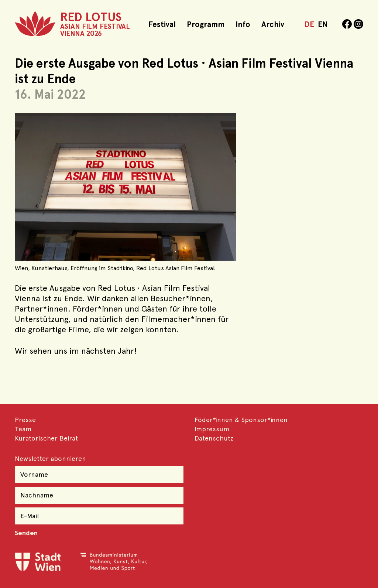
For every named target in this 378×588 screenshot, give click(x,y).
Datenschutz (214, 438)
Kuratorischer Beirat (46, 438)
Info (243, 24)
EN (323, 24)
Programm (206, 24)
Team (23, 429)
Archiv (273, 24)
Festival (162, 24)
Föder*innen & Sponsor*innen (241, 420)
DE (309, 24)
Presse (25, 420)
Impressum (212, 429)
